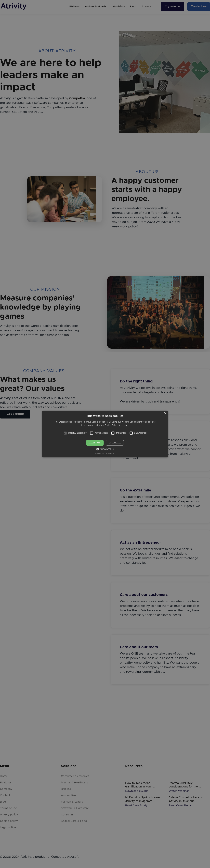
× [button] (165, 414)
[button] (65, 433)
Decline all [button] (115, 443)
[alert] (105, 434)
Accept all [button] (95, 443)
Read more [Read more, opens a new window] (124, 425)
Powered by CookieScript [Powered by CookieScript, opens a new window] (105, 454)
